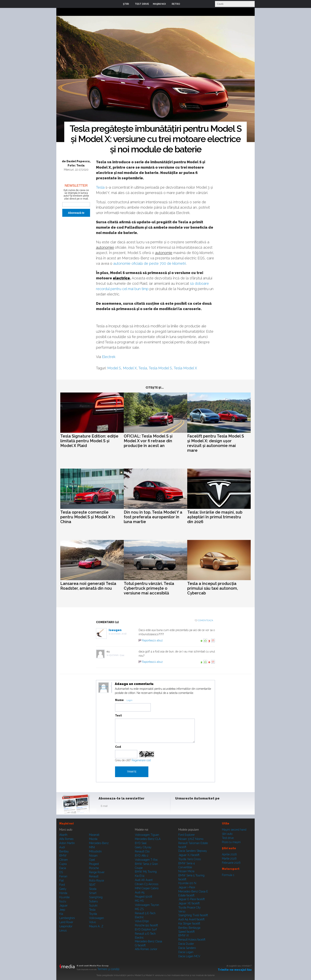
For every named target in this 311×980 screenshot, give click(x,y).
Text (118, 715)
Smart (93, 893)
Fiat (61, 881)
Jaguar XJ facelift (189, 855)
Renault (94, 876)
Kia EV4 (140, 876)
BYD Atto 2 (142, 856)
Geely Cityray (143, 847)
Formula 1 (228, 875)
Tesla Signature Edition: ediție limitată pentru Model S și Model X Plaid (89, 441)
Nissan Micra (186, 871)
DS (61, 872)
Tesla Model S (160, 368)
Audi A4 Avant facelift (191, 919)
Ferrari (63, 876)
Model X (130, 368)
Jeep (62, 910)
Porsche (94, 868)
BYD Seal (141, 843)
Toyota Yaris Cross (190, 859)
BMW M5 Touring (146, 872)
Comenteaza (205, 620)
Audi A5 (140, 892)
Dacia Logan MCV (189, 956)
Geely (63, 889)
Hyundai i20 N (187, 883)
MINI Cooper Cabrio (147, 888)
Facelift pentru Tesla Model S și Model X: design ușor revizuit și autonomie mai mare (216, 443)
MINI (92, 847)
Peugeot (94, 864)
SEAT (92, 885)
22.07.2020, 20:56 (119, 634)
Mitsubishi (95, 851)
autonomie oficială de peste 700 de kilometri (150, 263)
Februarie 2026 (231, 863)
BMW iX (184, 935)
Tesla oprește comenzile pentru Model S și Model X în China (88, 517)
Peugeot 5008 (144, 897)
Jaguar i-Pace (187, 887)
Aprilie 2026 (229, 854)
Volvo (92, 922)
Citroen (64, 860)
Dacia (63, 868)
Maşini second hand (234, 830)
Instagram (189, 807)
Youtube (199, 807)
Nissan (93, 856)
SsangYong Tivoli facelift (193, 915)
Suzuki (93, 905)
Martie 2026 (229, 859)
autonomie (164, 253)
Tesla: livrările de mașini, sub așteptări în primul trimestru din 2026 (215, 517)
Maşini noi (66, 823)
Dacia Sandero (187, 948)
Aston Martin (67, 843)
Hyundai (64, 897)
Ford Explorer (187, 835)
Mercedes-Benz (99, 843)
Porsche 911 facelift (146, 925)
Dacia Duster (186, 944)
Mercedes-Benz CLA (148, 839)
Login (186, 4)
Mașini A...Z (96, 926)
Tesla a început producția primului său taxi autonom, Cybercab (213, 588)
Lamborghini (67, 918)
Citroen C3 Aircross (147, 884)
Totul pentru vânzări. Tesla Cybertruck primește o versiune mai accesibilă (149, 588)
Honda (63, 893)
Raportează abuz (152, 640)
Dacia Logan (186, 952)
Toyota (93, 914)
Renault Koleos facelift (192, 940)
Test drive (228, 838)
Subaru (93, 901)
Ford (62, 885)
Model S (114, 368)
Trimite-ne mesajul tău (235, 970)
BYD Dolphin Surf (146, 929)
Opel (92, 860)
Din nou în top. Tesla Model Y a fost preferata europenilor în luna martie (153, 517)
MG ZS (139, 909)
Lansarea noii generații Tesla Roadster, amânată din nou (88, 586)
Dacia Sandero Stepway (193, 851)
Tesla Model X (185, 368)
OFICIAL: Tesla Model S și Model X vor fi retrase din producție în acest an (148, 441)
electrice (121, 278)
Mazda (93, 839)
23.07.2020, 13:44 (117, 655)
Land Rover (66, 922)
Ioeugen (115, 630)
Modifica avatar (104, 688)
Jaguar (63, 905)
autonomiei (105, 247)
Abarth (63, 835)
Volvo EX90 (142, 921)
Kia (61, 914)
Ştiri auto (227, 834)
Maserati (94, 835)
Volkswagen (96, 918)
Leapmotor (66, 926)
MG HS (139, 901)
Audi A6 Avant (144, 880)
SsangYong (96, 897)
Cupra (63, 864)
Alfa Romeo (66, 839)
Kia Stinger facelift (189, 924)
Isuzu (63, 901)
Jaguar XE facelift (189, 903)
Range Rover (97, 872)
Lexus (63, 930)
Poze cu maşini (231, 842)
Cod (118, 747)
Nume (119, 700)
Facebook (179, 807)
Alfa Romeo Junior (146, 949)
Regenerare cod (141, 760)
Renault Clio (142, 851)
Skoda (93, 889)
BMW (63, 856)
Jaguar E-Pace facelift (191, 899)
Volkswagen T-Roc (146, 860)
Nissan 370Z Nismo (191, 839)
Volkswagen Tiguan (147, 835)
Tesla (100, 187)
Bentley (64, 851)
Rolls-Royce (96, 881)
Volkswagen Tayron (147, 905)
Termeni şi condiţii (108, 969)
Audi (62, 847)
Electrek (109, 357)
